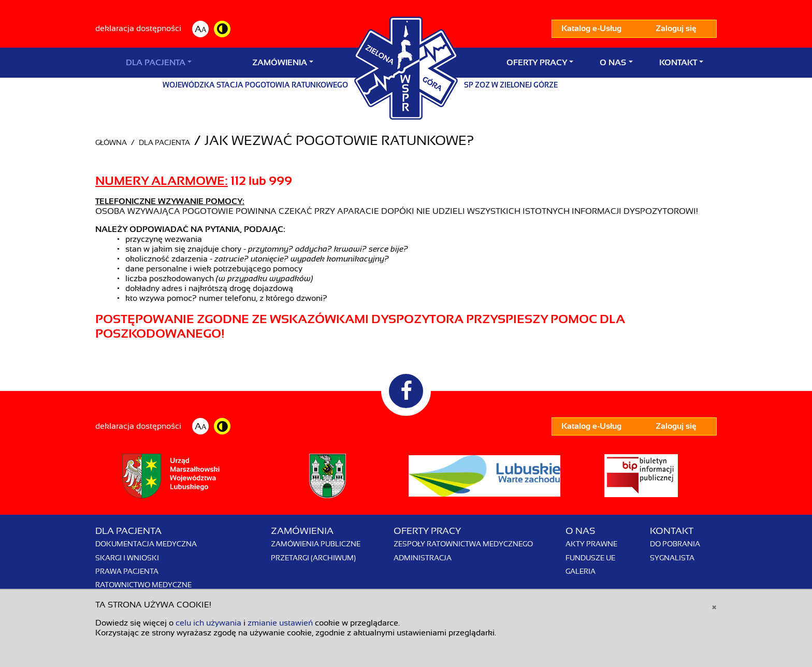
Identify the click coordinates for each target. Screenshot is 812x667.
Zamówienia (280, 63)
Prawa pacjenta (127, 571)
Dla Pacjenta (156, 63)
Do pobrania (675, 544)
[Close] (714, 606)
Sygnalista (672, 558)
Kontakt (678, 63)
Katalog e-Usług (591, 28)
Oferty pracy (537, 63)
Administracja (423, 558)
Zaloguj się (676, 28)
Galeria (581, 571)
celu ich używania (208, 623)
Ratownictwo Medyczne (143, 585)
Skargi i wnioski (127, 558)
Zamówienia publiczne (316, 544)
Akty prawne (591, 544)
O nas (613, 63)
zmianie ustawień (280, 623)
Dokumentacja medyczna (146, 544)
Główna (111, 142)
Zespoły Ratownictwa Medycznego (463, 544)
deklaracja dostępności (138, 28)
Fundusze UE (590, 558)
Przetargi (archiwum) (313, 558)
